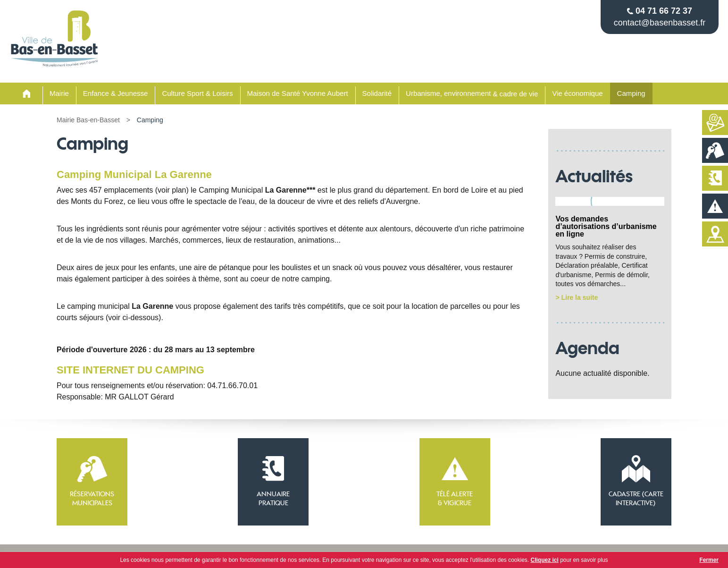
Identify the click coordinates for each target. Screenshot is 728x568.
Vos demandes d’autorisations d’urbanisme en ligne (606, 226)
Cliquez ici (545, 560)
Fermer (709, 560)
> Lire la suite (577, 297)
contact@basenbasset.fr (660, 23)
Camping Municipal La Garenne (134, 174)
